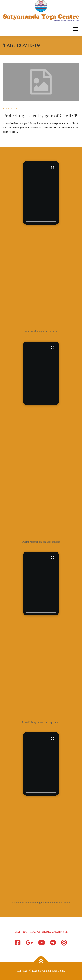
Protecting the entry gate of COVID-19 (41, 116)
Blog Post (10, 109)
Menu (75, 29)
